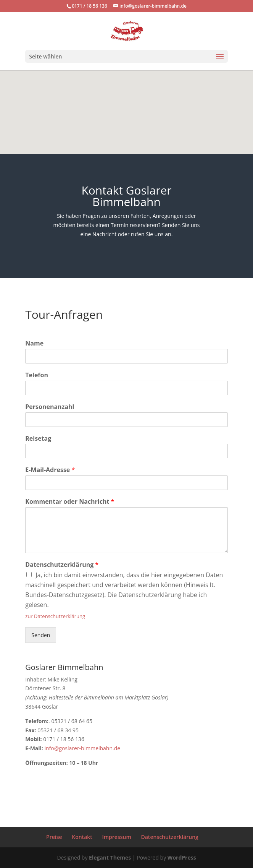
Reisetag (38, 439)
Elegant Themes (110, 857)
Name (34, 343)
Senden (41, 635)
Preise (54, 837)
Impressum (116, 837)
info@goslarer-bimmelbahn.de (82, 748)
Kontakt (82, 837)
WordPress (182, 857)
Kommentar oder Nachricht (70, 502)
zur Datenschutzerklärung (55, 616)
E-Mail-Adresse (50, 470)
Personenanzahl (50, 407)
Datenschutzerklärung (62, 565)
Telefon (37, 375)
